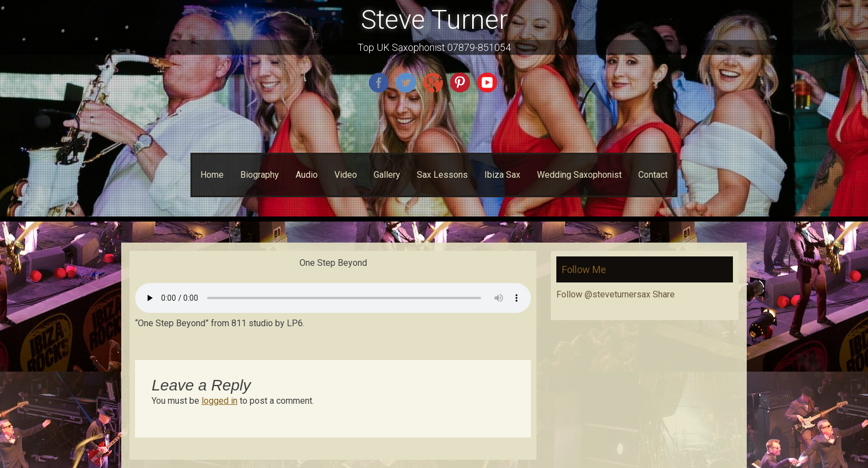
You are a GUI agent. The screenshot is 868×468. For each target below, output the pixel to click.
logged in (219, 401)
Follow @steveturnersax (603, 294)
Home (212, 175)
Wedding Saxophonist (579, 175)
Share (664, 294)
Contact (653, 175)
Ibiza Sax (502, 175)
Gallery (387, 175)
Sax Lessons (442, 175)
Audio (307, 175)
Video (346, 175)
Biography (260, 175)
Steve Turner (434, 20)
